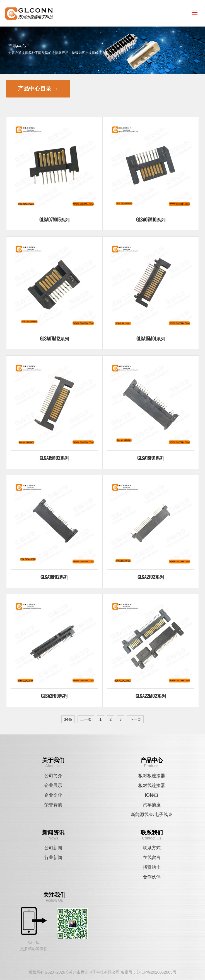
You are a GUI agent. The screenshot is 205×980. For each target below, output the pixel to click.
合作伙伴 (152, 877)
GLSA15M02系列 (54, 458)
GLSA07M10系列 (151, 220)
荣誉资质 (53, 805)
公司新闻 (53, 848)
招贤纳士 (152, 867)
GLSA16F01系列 (151, 458)
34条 (68, 719)
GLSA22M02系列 (151, 696)
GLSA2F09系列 (54, 696)
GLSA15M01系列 (151, 339)
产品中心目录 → (38, 89)
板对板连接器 (152, 776)
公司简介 (53, 776)
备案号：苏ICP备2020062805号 (149, 972)
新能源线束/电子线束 (151, 814)
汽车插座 (152, 805)
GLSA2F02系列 (151, 577)
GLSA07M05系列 (54, 220)
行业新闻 (53, 857)
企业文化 (53, 795)
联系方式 (152, 848)
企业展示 (53, 785)
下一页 (135, 719)
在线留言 (152, 857)
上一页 (86, 719)
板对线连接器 (152, 785)
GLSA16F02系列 (54, 577)
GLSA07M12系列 (54, 339)
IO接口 (152, 795)
